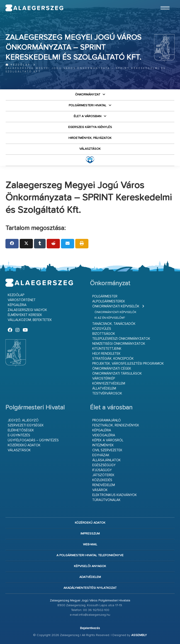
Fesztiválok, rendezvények (116, 425)
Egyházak (101, 455)
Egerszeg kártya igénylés (90, 127)
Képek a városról (108, 440)
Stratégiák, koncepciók (113, 359)
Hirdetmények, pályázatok (90, 138)
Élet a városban (88, 116)
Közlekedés (102, 480)
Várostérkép (104, 379)
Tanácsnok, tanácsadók (114, 324)
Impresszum (90, 534)
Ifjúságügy (102, 470)
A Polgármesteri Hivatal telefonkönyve (90, 555)
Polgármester (105, 296)
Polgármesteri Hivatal (88, 105)
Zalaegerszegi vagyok (27, 310)
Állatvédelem (104, 389)
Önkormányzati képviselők (116, 306)
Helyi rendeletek (106, 354)
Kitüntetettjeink (107, 349)
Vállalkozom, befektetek (30, 320)
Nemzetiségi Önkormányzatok (119, 344)
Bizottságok (104, 334)
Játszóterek (103, 475)
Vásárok (100, 490)
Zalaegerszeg (34, 8)
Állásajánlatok (107, 460)
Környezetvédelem (109, 384)
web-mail (90, 544)
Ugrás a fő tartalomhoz (163, 2)
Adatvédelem (90, 577)
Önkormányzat (88, 95)
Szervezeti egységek (26, 425)
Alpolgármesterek (109, 301)
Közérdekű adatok (24, 445)
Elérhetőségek (21, 430)
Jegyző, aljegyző (23, 420)
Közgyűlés (102, 329)
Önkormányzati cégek (112, 369)
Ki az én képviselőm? (110, 318)
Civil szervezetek (107, 450)
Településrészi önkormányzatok (121, 339)
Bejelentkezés (90, 628)
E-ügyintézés (19, 435)
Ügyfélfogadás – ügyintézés (33, 440)
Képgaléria (17, 305)
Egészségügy (104, 465)
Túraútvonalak (106, 500)
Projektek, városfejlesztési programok (128, 364)
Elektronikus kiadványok (115, 495)
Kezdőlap (18, 65)
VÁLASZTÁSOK (90, 149)
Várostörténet (22, 300)
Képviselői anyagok (90, 566)
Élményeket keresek (25, 315)
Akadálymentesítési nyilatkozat (90, 588)
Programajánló (107, 420)
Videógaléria (104, 435)
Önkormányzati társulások (117, 374)
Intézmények (103, 445)
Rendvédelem (104, 485)
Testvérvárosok (107, 393)
